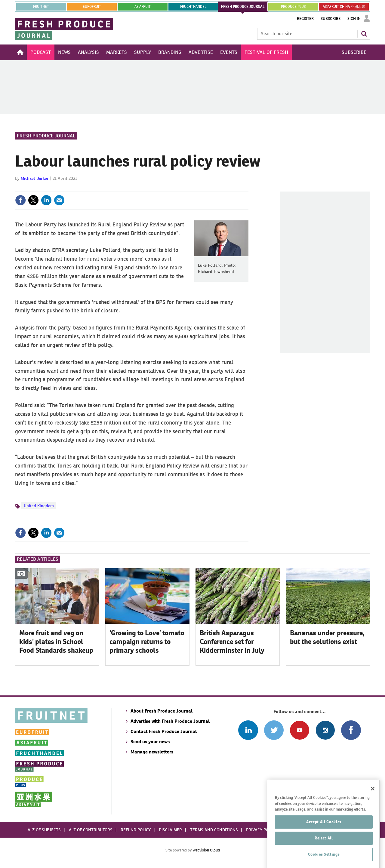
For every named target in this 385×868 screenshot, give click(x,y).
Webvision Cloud (206, 850)
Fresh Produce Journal (46, 136)
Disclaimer (170, 830)
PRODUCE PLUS (293, 7)
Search (364, 34)
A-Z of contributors (91, 830)
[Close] (373, 805)
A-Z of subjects (44, 830)
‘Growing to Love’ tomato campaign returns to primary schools (147, 642)
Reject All (324, 854)
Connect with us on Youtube (299, 730)
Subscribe (331, 19)
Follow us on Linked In (248, 730)
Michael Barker (35, 178)
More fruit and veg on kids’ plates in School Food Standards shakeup (56, 642)
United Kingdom (39, 506)
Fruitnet (41, 7)
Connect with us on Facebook (351, 730)
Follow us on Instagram (325, 730)
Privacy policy (261, 830)
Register (305, 19)
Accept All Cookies (324, 838)
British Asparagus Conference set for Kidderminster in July (232, 642)
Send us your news (150, 742)
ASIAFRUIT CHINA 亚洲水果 (344, 7)
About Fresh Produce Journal (162, 711)
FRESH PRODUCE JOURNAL (243, 7)
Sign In (354, 19)
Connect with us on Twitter (274, 730)
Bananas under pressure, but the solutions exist (327, 637)
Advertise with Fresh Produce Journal (170, 721)
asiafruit (143, 7)
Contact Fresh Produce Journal (164, 731)
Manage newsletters (152, 752)
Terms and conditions (214, 830)
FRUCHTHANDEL (193, 7)
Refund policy (136, 830)
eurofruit (92, 7)
